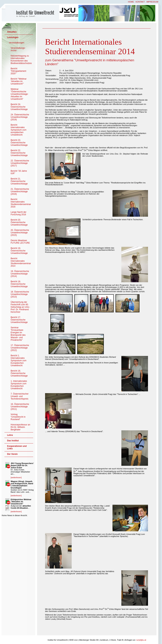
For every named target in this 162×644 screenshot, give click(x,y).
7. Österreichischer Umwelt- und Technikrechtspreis (20, 396)
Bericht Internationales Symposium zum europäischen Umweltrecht (19, 130)
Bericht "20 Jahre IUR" (19, 172)
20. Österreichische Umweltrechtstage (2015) (20, 233)
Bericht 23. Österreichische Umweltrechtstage (19, 143)
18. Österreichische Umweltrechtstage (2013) (20, 294)
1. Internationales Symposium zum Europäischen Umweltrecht (19, 385)
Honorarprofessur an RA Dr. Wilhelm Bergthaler (20, 427)
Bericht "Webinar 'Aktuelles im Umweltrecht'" (19, 81)
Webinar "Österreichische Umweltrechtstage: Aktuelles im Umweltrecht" (19, 94)
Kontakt (140, 2)
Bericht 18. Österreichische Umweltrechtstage (19, 284)
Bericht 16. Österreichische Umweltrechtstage (19, 373)
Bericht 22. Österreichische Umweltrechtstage (19, 153)
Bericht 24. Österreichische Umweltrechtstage (19, 107)
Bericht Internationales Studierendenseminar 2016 (21, 203)
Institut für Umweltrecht (31, 13)
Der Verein (12, 454)
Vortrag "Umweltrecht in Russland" (18, 417)
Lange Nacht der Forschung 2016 (19, 213)
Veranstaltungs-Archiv (18, 49)
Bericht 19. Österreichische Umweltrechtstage (19, 251)
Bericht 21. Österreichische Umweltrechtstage (19, 181)
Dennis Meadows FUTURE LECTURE (20, 242)
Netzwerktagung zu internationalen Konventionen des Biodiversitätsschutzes (21, 60)
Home (131, 2)
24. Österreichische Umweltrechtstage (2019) (20, 117)
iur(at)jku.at (141, 640)
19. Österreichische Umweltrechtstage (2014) (20, 274)
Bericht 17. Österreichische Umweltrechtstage (19, 320)
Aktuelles (12, 32)
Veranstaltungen (17, 43)
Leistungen (13, 37)
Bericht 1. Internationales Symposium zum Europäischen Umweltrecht (19, 361)
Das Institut (13, 441)
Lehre (10, 435)
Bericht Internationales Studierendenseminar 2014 (21, 262)
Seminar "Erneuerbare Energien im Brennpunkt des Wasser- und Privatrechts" (18, 334)
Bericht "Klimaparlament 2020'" (18, 71)
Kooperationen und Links (17, 447)
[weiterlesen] (16, 477)
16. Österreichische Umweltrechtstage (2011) (20, 407)
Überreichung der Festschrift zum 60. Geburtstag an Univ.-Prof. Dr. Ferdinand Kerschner (20, 307)
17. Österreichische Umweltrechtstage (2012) (20, 348)
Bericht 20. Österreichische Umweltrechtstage (19, 222)
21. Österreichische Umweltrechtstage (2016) (20, 192)
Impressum (152, 2)
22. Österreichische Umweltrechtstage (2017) (20, 163)
